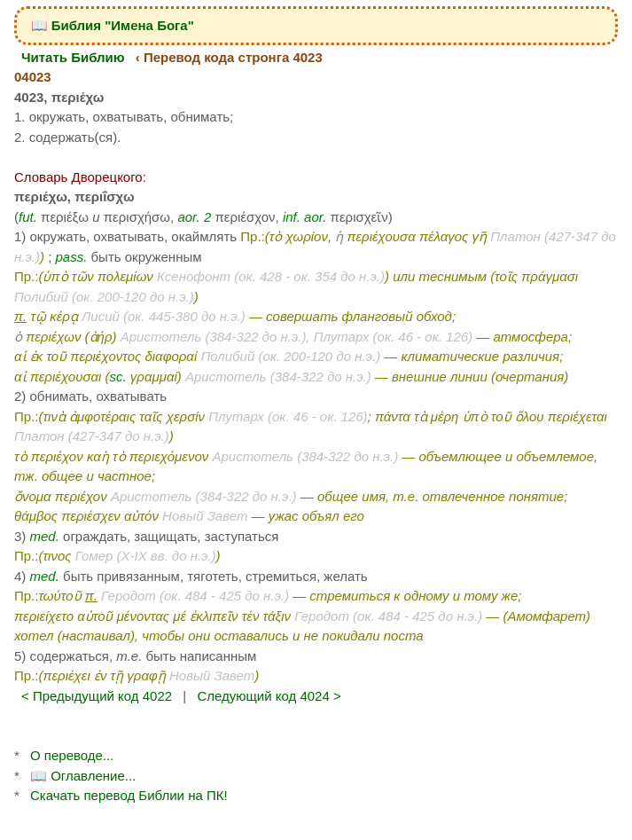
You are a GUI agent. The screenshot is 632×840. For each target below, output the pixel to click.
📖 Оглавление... (83, 776)
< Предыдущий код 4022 (97, 696)
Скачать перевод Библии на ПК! (129, 795)
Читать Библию (73, 57)
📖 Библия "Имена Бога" (113, 25)
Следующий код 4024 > (269, 696)
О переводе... (72, 755)
